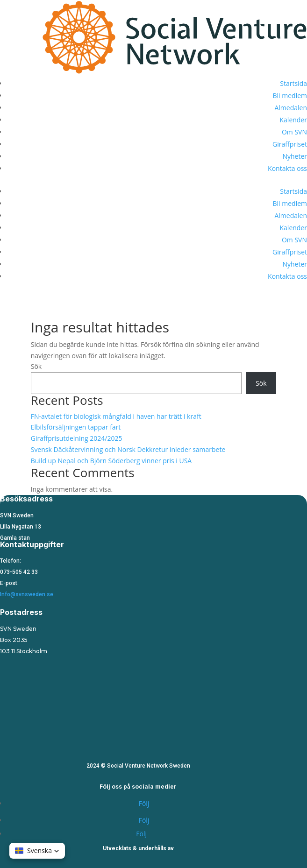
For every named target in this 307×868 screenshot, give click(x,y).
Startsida (293, 83)
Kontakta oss (287, 168)
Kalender (293, 120)
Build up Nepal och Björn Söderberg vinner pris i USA (111, 461)
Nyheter (295, 156)
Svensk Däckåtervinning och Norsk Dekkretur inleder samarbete (128, 449)
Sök (36, 366)
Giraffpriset (290, 144)
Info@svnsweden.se (27, 594)
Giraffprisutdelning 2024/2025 (77, 438)
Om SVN (294, 132)
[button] (37, 851)
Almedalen (291, 108)
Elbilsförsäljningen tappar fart (76, 427)
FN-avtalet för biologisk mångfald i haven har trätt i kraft (116, 416)
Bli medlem (290, 95)
